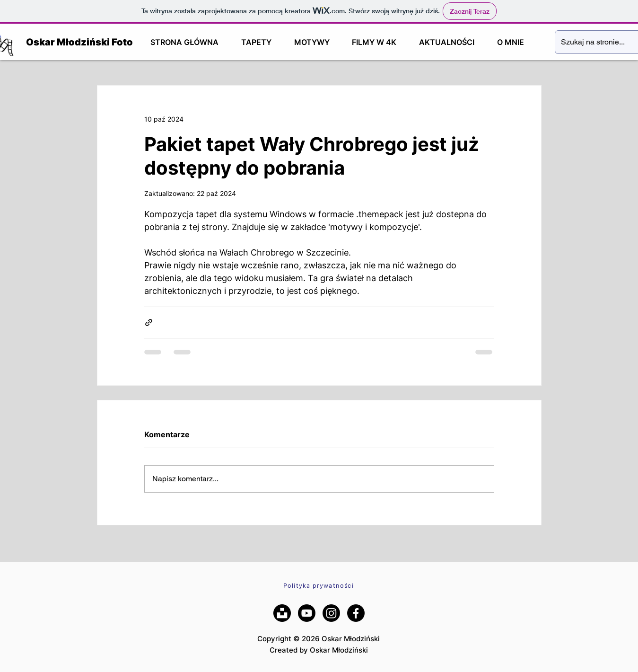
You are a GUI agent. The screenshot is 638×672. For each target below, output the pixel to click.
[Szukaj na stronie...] (593, 42)
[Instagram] (331, 613)
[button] (256, 42)
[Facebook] (356, 613)
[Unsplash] (282, 613)
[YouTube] (307, 613)
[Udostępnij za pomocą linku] (149, 323)
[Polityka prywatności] (319, 585)
